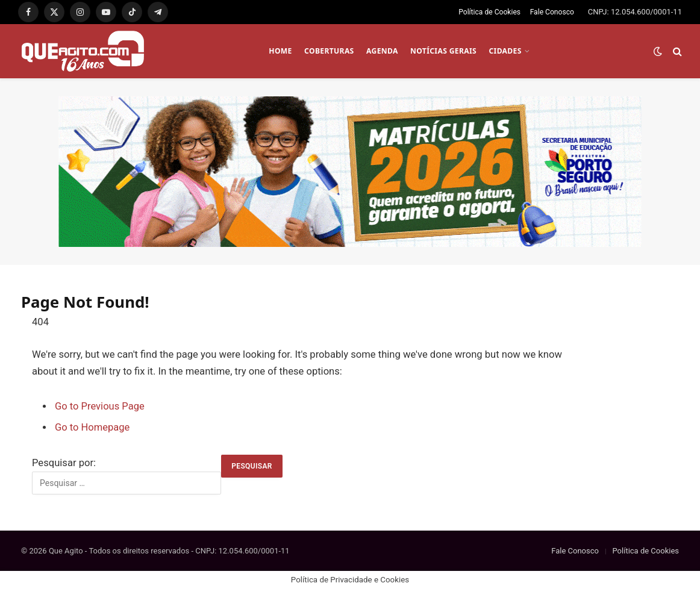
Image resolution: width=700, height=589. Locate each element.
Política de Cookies (489, 12)
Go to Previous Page (100, 406)
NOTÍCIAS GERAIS (443, 51)
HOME (280, 51)
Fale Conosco (552, 12)
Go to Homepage (92, 427)
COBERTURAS (329, 51)
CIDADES (505, 51)
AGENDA (382, 51)
